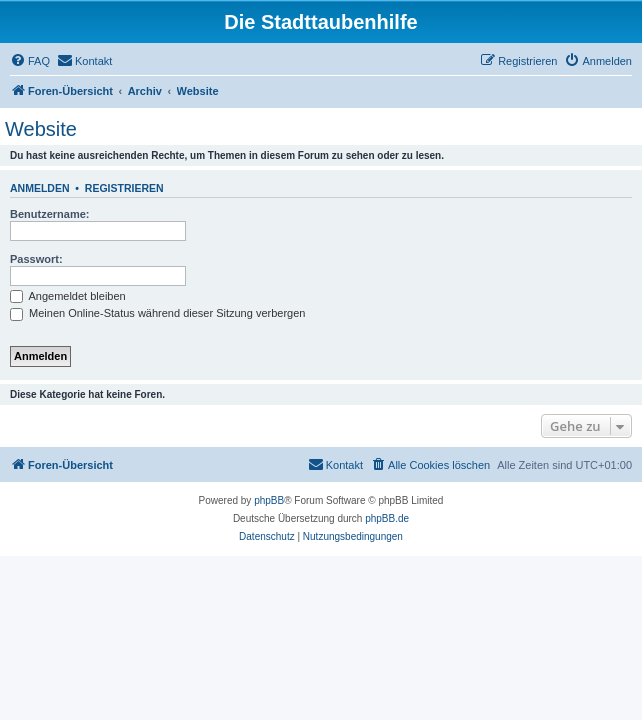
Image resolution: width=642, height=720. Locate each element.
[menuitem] (30, 61)
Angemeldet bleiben (68, 296)
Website (41, 129)
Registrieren (124, 188)
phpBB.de (387, 518)
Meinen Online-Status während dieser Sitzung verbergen (157, 313)
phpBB (269, 500)
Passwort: (36, 259)
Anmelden (40, 188)
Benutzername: (49, 214)
